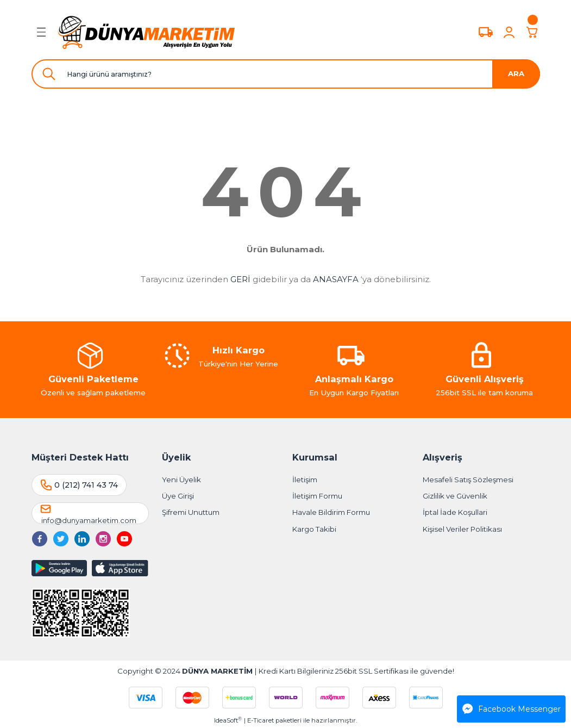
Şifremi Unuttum (191, 512)
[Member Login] (509, 32)
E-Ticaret (261, 720)
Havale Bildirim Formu (331, 512)
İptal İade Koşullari (455, 512)
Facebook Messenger (512, 709)
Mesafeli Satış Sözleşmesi (468, 480)
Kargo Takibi (314, 529)
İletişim (305, 480)
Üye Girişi (178, 496)
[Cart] (532, 32)
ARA (516, 73)
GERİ (240, 279)
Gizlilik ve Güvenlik (455, 496)
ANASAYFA (336, 279)
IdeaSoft (228, 720)
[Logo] (147, 32)
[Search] (286, 74)
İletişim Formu (317, 496)
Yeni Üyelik (181, 480)
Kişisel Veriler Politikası (462, 529)
